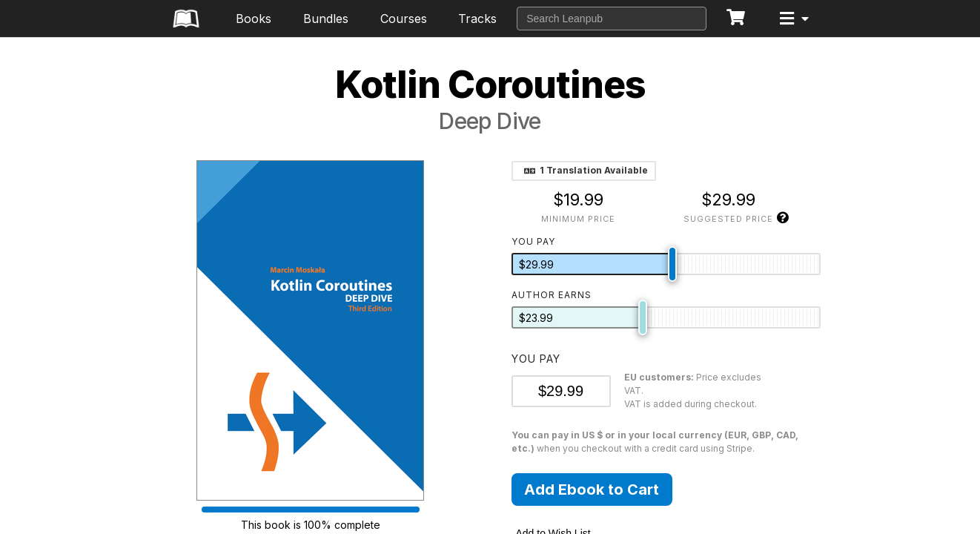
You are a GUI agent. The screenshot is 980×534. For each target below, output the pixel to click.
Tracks (477, 19)
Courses (404, 19)
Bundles (326, 19)
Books (254, 19)
